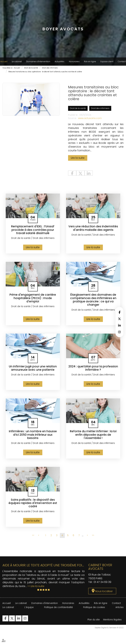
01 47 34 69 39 (102, 585)
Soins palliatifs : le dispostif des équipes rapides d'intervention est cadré (33, 506)
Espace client (107, 61)
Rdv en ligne (90, 61)
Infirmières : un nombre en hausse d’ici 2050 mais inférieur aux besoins (33, 437)
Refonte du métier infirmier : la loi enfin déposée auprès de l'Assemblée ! (93, 437)
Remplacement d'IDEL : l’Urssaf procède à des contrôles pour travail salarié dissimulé (33, 231)
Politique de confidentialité (58, 610)
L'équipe (29, 610)
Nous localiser (104, 594)
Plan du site (94, 622)
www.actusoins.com (90, 120)
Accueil (4, 61)
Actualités (59, 61)
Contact (122, 61)
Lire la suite (78, 159)
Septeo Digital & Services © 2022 (109, 643)
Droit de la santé (31, 68)
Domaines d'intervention (38, 61)
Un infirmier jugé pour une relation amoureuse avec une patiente (33, 370)
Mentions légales (97, 634)
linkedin (119, 325)
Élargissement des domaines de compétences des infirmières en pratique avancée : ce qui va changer (93, 302)
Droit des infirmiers (50, 68)
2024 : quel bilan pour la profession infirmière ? (93, 370)
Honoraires (74, 61)
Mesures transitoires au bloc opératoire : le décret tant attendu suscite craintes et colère (45, 72)
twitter (119, 319)
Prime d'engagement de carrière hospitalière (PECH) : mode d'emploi (33, 300)
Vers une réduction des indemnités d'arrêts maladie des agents (93, 231)
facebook (119, 312)
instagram (119, 332)
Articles (119, 610)
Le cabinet (17, 61)
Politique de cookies (94, 610)
